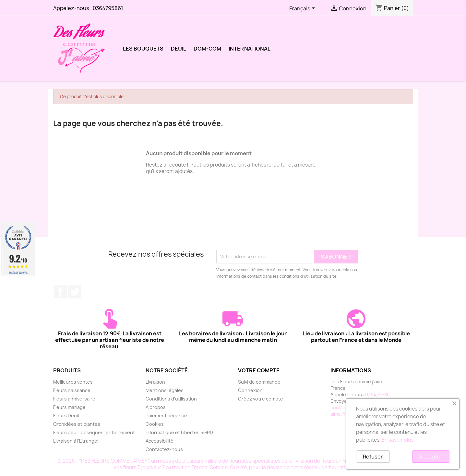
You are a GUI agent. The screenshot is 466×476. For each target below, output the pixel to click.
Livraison (155, 382)
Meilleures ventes (73, 382)
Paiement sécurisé (166, 416)
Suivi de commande (259, 382)
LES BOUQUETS (143, 49)
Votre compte (259, 370)
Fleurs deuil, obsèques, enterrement (94, 432)
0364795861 (108, 8)
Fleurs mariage (69, 407)
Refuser (373, 457)
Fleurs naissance (72, 390)
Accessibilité (160, 441)
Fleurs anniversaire (74, 399)
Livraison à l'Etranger (76, 441)
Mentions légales (165, 390)
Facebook (60, 292)
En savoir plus (398, 440)
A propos (156, 407)
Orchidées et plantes (77, 424)
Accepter (431, 457)
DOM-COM (207, 49)
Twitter (75, 292)
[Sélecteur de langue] (303, 9)
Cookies (155, 424)
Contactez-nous (164, 449)
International (250, 49)
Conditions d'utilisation (171, 399)
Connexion (250, 390)
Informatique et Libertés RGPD (179, 432)
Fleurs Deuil (66, 416)
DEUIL (179, 49)
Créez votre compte (261, 399)
